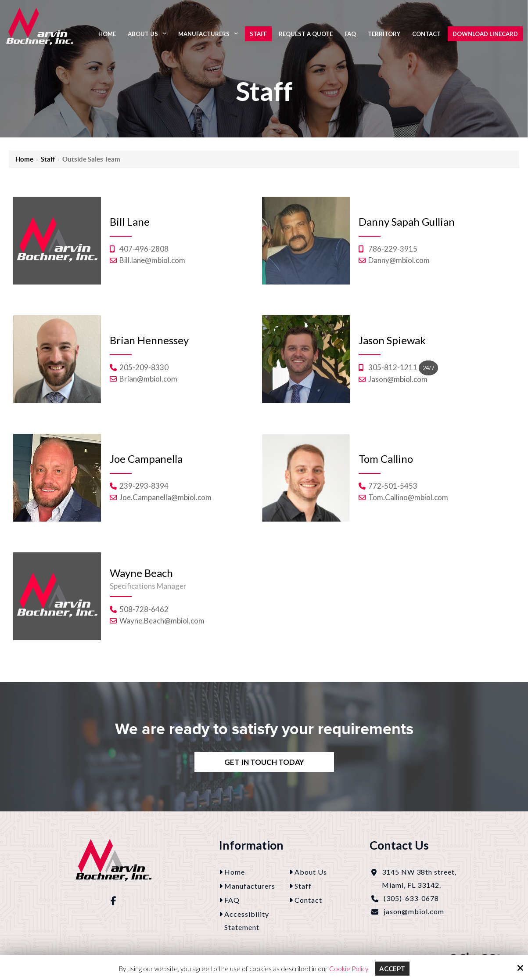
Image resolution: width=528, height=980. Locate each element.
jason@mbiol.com (414, 911)
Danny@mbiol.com (399, 260)
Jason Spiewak (392, 340)
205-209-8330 (144, 367)
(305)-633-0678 (411, 898)
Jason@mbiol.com (398, 379)
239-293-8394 (144, 486)
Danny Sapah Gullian (407, 222)
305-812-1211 (393, 367)
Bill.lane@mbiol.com (152, 260)
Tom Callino (386, 459)
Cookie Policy (348, 969)
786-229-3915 (393, 249)
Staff (48, 159)
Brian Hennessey (149, 340)
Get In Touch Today (264, 762)
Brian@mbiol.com (148, 379)
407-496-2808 (144, 249)
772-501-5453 (393, 486)
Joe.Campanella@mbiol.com (165, 497)
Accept (392, 969)
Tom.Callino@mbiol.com (408, 497)
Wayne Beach (141, 573)
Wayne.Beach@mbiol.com (162, 621)
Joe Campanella (146, 459)
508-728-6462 (144, 609)
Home (24, 159)
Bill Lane (130, 222)
